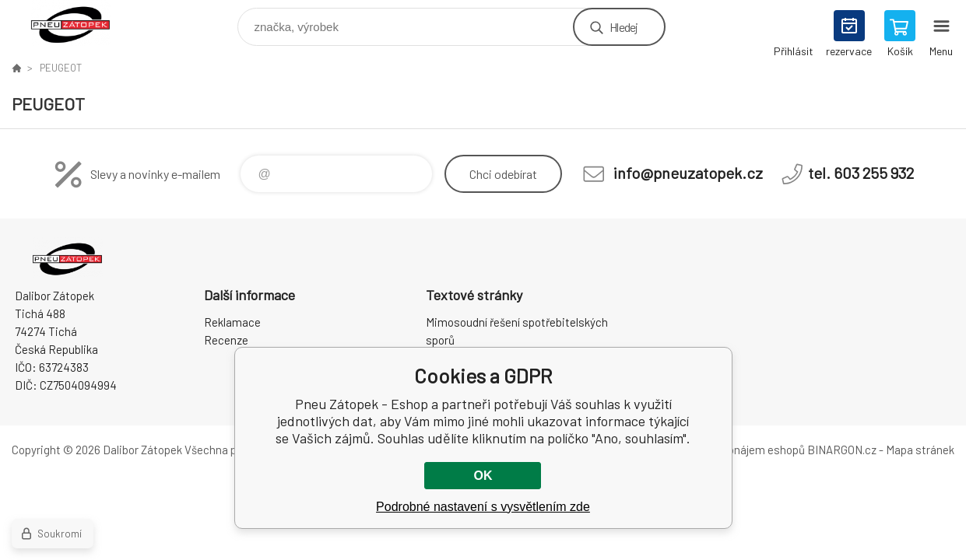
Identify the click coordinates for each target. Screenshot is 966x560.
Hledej (624, 27)
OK (483, 476)
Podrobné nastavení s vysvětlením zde (483, 507)
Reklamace (232, 322)
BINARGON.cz (842, 450)
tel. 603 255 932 (861, 173)
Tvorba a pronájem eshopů (739, 450)
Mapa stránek (920, 450)
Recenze (226, 340)
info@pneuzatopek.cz (688, 173)
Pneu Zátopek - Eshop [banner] (81, 23)
